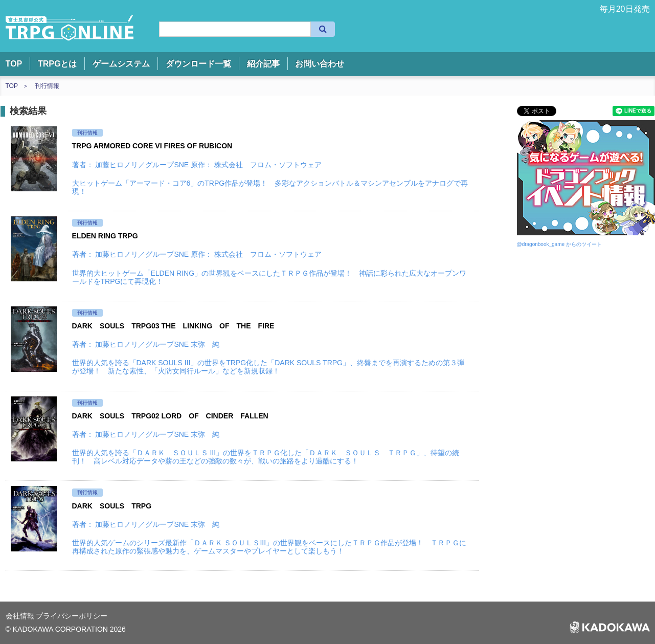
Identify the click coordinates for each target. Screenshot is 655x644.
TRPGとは (57, 64)
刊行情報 (47, 86)
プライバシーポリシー (72, 616)
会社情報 (21, 616)
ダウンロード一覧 (198, 64)
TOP (14, 64)
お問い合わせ (320, 64)
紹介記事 (263, 64)
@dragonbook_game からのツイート (559, 244)
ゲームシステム (121, 64)
